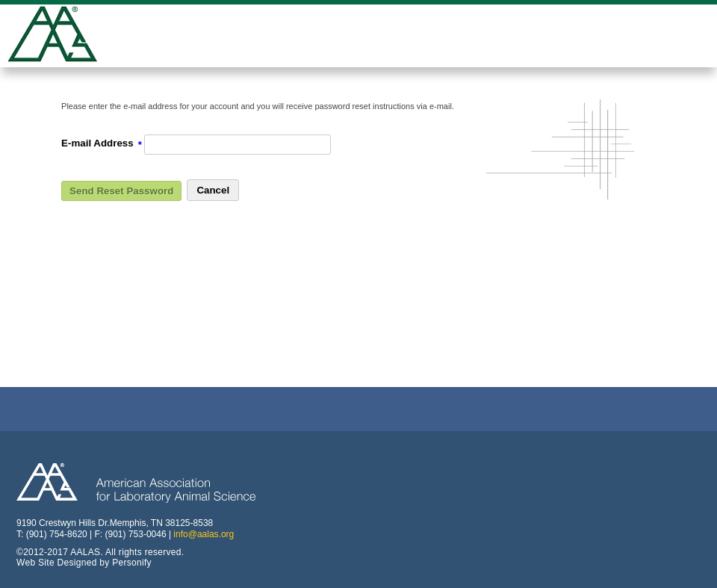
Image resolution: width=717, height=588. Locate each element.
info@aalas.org (204, 534)
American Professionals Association (63, 36)
